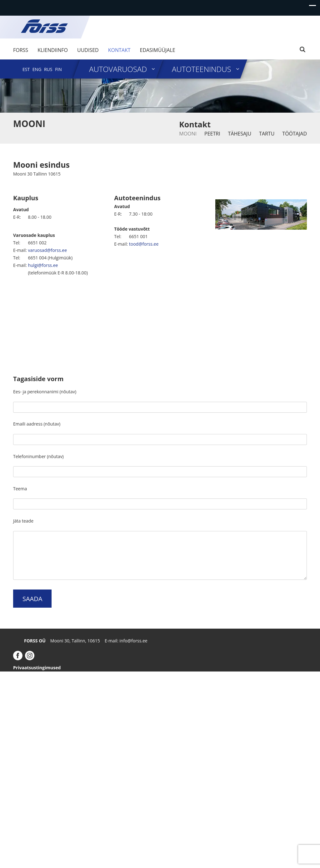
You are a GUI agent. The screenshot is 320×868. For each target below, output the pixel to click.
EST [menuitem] (26, 69)
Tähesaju (240, 134)
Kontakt (119, 50)
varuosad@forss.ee (47, 250)
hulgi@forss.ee (43, 265)
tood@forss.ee (144, 244)
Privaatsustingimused (37, 668)
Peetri (212, 134)
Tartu (267, 134)
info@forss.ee (133, 641)
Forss (21, 50)
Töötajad (295, 134)
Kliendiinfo (53, 50)
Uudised (88, 50)
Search (302, 49)
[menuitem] (26, 69)
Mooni (188, 134)
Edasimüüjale (158, 50)
